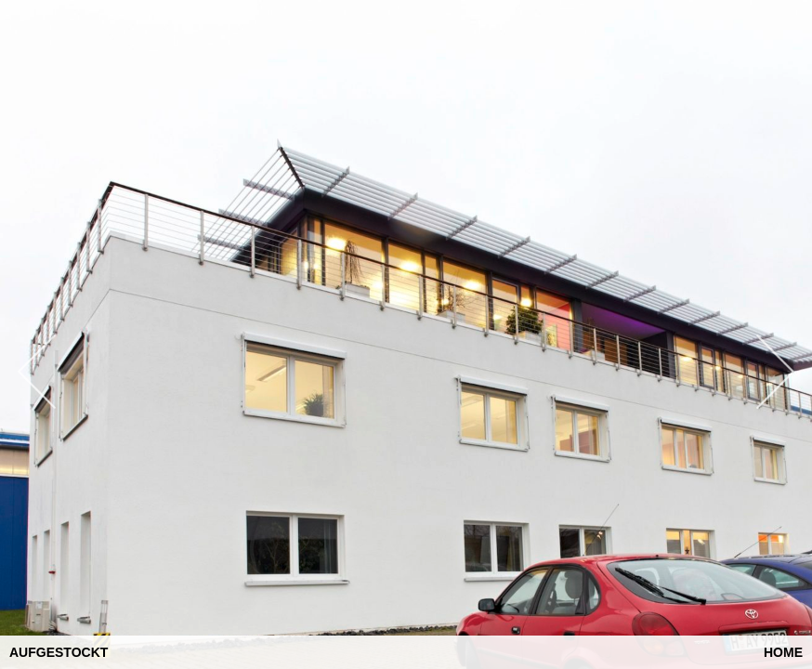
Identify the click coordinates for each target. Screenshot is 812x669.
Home (783, 652)
